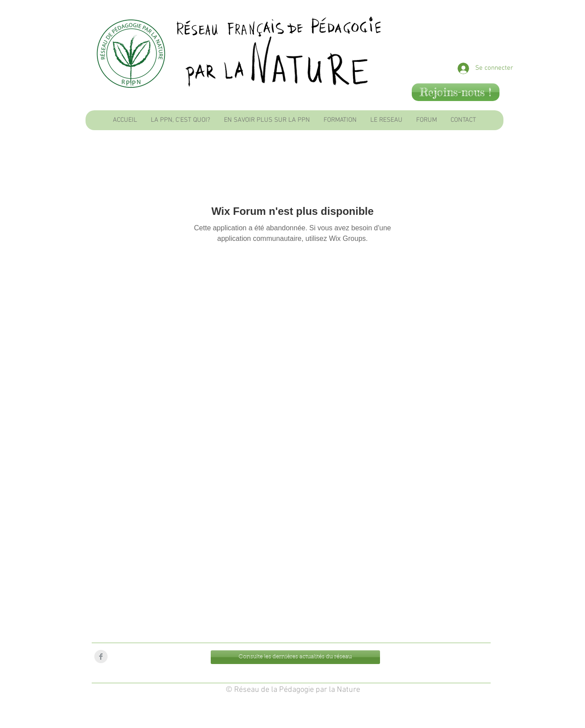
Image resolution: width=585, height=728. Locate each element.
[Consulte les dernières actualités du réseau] (295, 657)
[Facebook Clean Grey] (101, 657)
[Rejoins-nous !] (456, 92)
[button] (180, 120)
